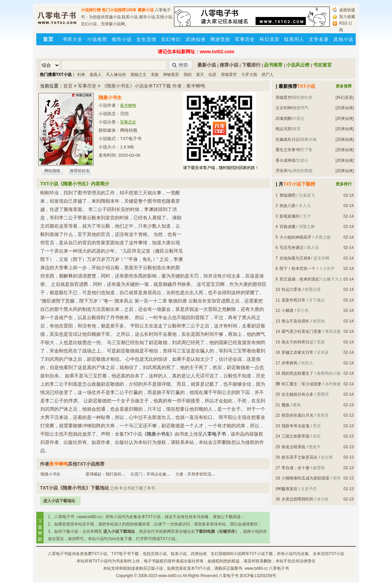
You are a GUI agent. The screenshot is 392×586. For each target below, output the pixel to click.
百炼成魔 (288, 227)
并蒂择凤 (290, 363)
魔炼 (286, 405)
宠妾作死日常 (294, 300)
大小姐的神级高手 (295, 237)
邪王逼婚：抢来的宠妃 (299, 279)
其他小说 (343, 39)
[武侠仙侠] (345, 108)
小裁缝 (288, 310)
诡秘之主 (138, 75)
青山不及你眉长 (295, 321)
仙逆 (212, 75)
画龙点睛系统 (294, 447)
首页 (68, 86)
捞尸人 (268, 75)
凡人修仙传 (116, 75)
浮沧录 (282, 171)
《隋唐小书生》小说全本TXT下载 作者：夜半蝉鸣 (153, 86)
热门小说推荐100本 (119, 10)
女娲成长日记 (288, 139)
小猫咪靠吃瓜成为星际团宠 (305, 478)
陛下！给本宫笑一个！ (299, 269)
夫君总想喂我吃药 (297, 499)
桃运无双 (284, 129)
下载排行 (251, 65)
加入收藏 (347, 17)
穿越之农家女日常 (297, 352)
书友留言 (322, 65)
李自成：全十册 (295, 468)
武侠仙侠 (196, 39)
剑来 (81, 75)
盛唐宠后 (290, 489)
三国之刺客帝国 (295, 436)
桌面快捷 (347, 10)
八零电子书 (58, 554)
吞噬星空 (229, 75)
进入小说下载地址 (59, 501)
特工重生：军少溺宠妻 (301, 384)
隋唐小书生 (51, 474)
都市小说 (122, 39)
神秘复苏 (171, 75)
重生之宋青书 (288, 150)
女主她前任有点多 (297, 394)
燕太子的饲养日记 (297, 342)
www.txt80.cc (170, 576)
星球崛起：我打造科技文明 (109, 474)
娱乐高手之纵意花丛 (299, 457)
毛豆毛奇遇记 (292, 248)
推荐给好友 (80, 171)
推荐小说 (229, 65)
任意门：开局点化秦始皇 (152, 474)
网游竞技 (220, 39)
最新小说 (146, 10)
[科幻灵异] (345, 98)
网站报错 (52, 171)
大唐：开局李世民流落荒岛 (199, 474)
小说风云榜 (298, 65)
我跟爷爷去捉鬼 (295, 426)
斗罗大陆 (249, 75)
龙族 (155, 75)
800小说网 (236, 554)
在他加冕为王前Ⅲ (295, 258)
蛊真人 (96, 75)
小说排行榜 (91, 10)
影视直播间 (290, 216)
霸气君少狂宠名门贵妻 (301, 331)
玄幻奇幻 (171, 39)
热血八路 (288, 206)
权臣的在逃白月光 (297, 415)
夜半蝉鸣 (128, 105)
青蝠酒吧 (288, 195)
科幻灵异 (270, 39)
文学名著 (319, 39)
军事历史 (245, 39)
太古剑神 (284, 108)
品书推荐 (273, 65)
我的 (188, 75)
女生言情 (146, 39)
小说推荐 (97, 39)
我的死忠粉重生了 (297, 373)
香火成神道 (286, 160)
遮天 (200, 75)
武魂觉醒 (284, 118)
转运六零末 (292, 290)
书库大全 (73, 39)
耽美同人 (294, 39)
